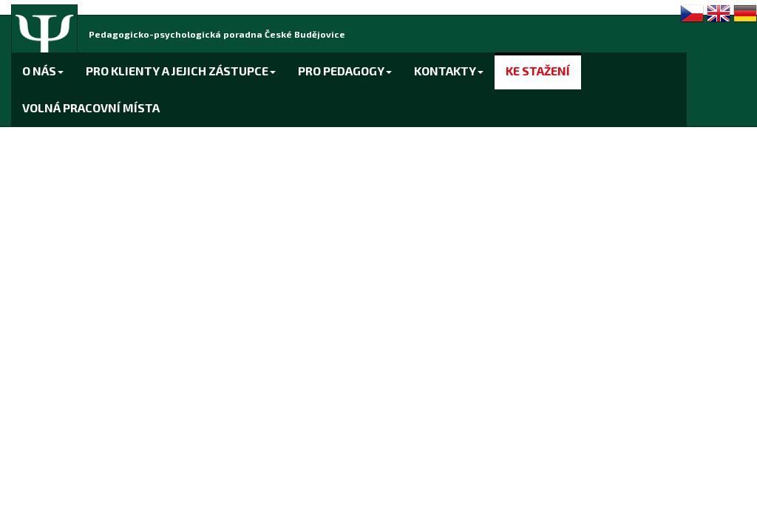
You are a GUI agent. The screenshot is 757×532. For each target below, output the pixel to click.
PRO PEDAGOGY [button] (345, 71)
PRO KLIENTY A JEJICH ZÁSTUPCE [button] (181, 71)
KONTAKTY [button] (449, 71)
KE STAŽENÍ (538, 71)
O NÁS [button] (43, 71)
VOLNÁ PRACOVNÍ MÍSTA (91, 108)
